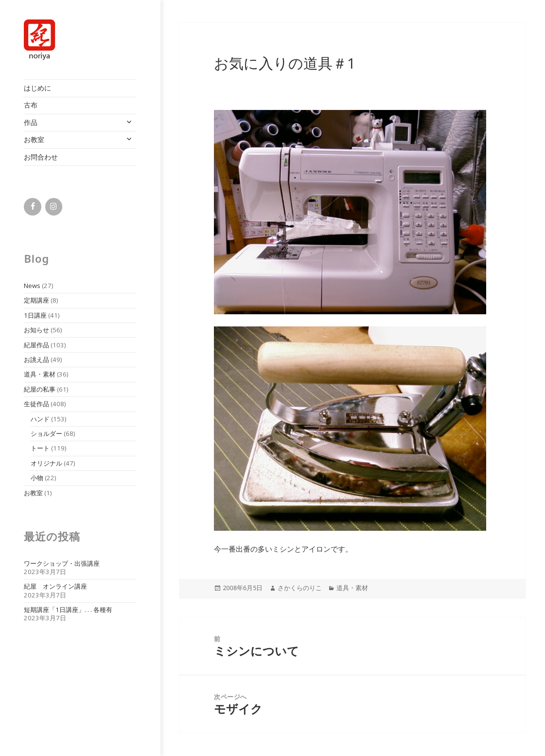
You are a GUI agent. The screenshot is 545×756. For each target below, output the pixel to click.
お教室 (34, 139)
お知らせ (36, 330)
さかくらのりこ (300, 588)
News (32, 286)
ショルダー (46, 433)
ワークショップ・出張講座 (62, 563)
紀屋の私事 (40, 389)
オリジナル (46, 463)
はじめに (37, 88)
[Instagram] (54, 207)
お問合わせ (41, 157)
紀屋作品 (36, 345)
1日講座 (35, 315)
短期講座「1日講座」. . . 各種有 (68, 610)
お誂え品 (36, 360)
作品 (31, 122)
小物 (37, 478)
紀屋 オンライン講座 (55, 586)
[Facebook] (32, 207)
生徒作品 (36, 404)
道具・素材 (40, 374)
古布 (31, 105)
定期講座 (36, 300)
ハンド (40, 419)
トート (40, 448)
